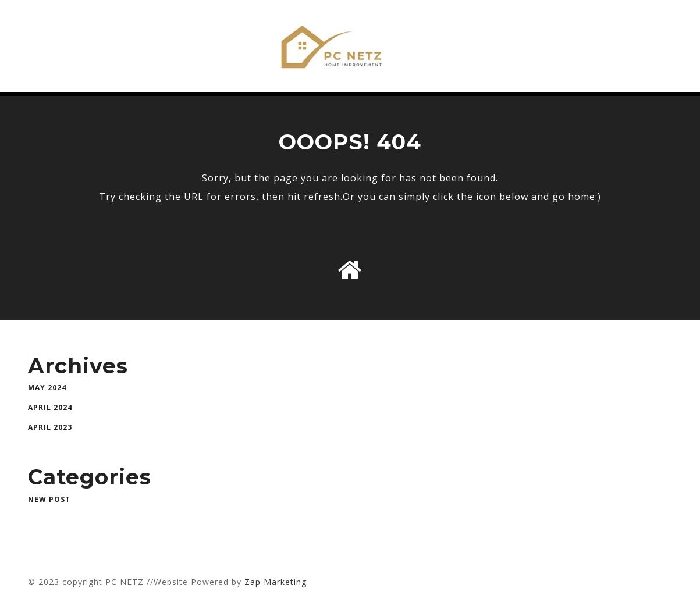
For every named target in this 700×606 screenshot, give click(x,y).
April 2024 (50, 407)
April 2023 (50, 427)
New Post (49, 499)
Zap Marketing (276, 582)
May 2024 (47, 388)
